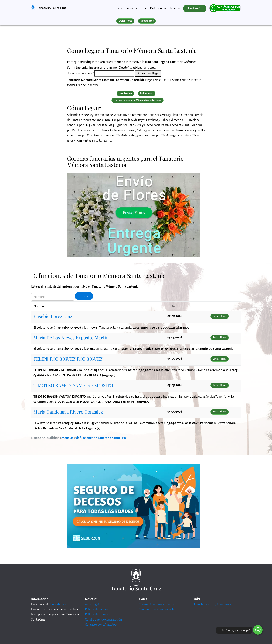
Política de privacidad (99, 614)
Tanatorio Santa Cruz (52, 8)
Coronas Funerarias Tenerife (157, 604)
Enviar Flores (125, 21)
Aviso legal (92, 604)
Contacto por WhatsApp (101, 625)
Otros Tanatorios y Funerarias (212, 604)
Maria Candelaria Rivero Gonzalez (68, 412)
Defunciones (158, 8)
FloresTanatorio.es (62, 604)
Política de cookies (97, 609)
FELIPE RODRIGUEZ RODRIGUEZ (68, 359)
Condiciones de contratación (103, 620)
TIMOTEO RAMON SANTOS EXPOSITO (73, 385)
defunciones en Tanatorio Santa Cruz (101, 438)
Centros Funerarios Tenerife (157, 609)
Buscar (84, 296)
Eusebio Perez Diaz (53, 316)
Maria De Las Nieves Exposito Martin (71, 338)
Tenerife (175, 8)
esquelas (67, 438)
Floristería (195, 9)
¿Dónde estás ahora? (80, 73)
